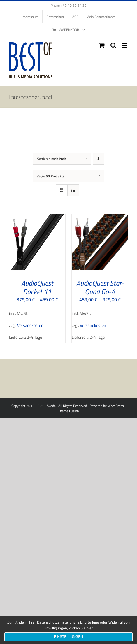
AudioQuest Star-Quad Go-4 (100, 287)
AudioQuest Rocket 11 (37, 287)
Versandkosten (30, 325)
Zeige (51, 176)
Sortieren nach (52, 159)
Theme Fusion (68, 411)
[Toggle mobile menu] (125, 45)
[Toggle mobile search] (113, 45)
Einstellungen (68, 637)
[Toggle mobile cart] (102, 45)
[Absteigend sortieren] (99, 159)
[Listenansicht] (73, 190)
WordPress (116, 406)
